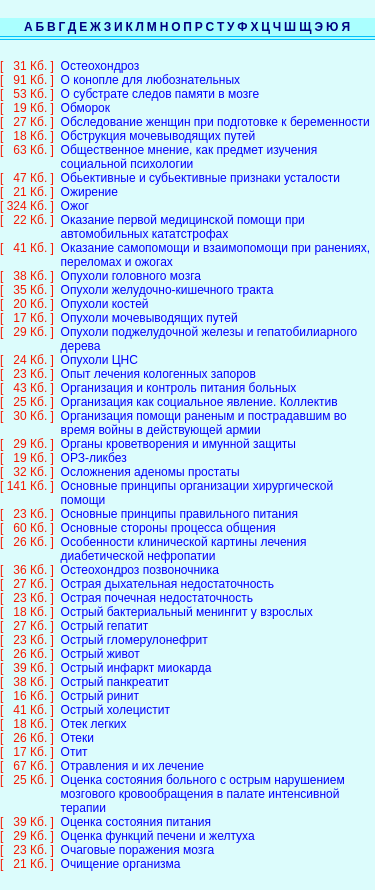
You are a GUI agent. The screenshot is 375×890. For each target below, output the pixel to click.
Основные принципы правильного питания (179, 500)
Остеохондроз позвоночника (140, 556)
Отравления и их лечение (132, 752)
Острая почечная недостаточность (157, 584)
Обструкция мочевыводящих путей (158, 122)
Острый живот (100, 640)
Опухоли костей (105, 290)
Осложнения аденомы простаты (150, 458)
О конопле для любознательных (150, 66)
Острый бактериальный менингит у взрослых (187, 598)
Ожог (75, 192)
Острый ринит (100, 682)
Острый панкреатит (115, 668)
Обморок (85, 94)
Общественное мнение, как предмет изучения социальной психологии (189, 143)
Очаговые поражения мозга (138, 836)
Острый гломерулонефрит (134, 626)
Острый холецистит (115, 696)
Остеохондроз (100, 52)
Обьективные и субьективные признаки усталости (200, 164)
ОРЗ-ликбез (94, 444)
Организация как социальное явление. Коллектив (199, 388)
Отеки (77, 724)
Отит (74, 738)
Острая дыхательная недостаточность (168, 570)
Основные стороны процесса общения (168, 514)
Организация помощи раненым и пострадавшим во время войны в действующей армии (204, 409)
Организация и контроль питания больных (179, 374)
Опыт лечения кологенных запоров (158, 360)
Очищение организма (121, 850)
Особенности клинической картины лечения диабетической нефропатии (184, 535)
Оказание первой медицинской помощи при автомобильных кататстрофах (183, 213)
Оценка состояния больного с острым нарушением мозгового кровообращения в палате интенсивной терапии (203, 780)
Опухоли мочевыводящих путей (149, 304)
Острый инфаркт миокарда (136, 654)
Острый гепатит (105, 612)
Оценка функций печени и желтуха (158, 822)
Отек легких (94, 710)
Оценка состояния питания (136, 808)
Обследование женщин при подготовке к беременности (215, 108)
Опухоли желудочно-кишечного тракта (167, 276)
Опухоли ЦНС (99, 346)
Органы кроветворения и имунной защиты (178, 430)
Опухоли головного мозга (131, 262)
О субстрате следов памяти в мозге (160, 80)
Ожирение (89, 178)
